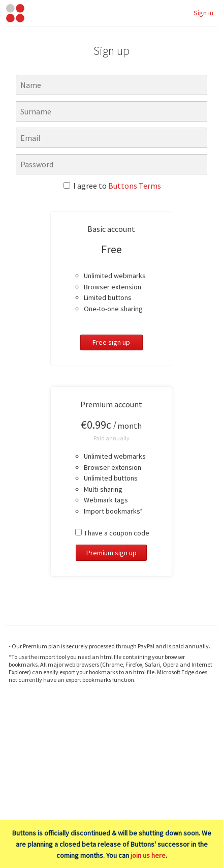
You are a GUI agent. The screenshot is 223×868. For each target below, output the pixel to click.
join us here (148, 855)
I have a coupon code (112, 533)
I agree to (112, 186)
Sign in (203, 13)
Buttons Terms (135, 186)
